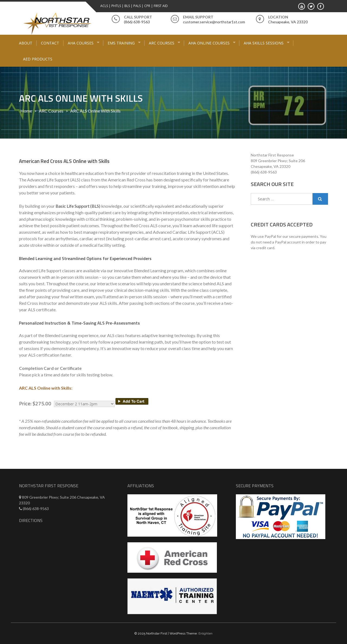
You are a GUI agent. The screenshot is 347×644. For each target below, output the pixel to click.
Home (26, 111)
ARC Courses (162, 43)
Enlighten (205, 633)
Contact (50, 43)
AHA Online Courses (209, 43)
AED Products (38, 59)
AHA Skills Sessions (264, 43)
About (26, 43)
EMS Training (121, 43)
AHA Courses (81, 43)
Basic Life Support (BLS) (78, 206)
